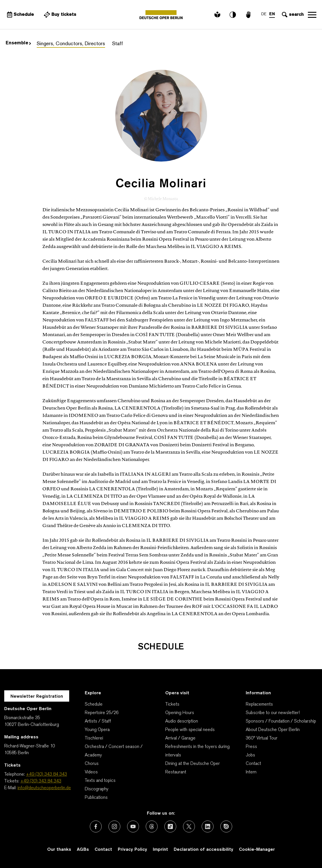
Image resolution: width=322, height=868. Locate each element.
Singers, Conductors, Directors (71, 44)
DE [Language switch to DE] (264, 14)
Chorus (92, 764)
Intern (251, 772)
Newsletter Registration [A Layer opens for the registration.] (37, 697)
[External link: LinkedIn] (208, 826)
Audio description (182, 721)
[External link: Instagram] (114, 826)
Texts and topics (100, 781)
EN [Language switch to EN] (272, 14)
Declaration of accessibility (204, 850)
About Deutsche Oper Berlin (273, 730)
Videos (91, 772)
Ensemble (18, 43)
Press (251, 747)
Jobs (250, 755)
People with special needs (190, 730)
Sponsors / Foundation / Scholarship (281, 721)
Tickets (172, 704)
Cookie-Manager (257, 850)
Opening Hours (180, 713)
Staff (118, 44)
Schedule (94, 704)
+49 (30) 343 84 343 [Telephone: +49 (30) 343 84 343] (46, 775)
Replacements (259, 704)
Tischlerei (94, 738)
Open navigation (312, 15)
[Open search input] (292, 15)
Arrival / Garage (180, 738)
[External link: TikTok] (170, 826)
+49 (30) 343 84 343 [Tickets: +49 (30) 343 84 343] (41, 781)
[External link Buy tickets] (59, 15)
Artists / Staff (98, 721)
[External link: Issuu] (226, 826)
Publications (96, 798)
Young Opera (97, 730)
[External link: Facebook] (96, 826)
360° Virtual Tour (262, 738)
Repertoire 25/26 (102, 713)
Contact (253, 764)
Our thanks (59, 850)
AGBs (83, 850)
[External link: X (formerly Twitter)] (189, 826)
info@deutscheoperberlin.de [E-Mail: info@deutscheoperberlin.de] (44, 788)
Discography (97, 789)
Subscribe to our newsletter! (273, 713)
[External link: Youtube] (133, 826)
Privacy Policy (132, 850)
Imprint (160, 850)
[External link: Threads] (152, 826)
